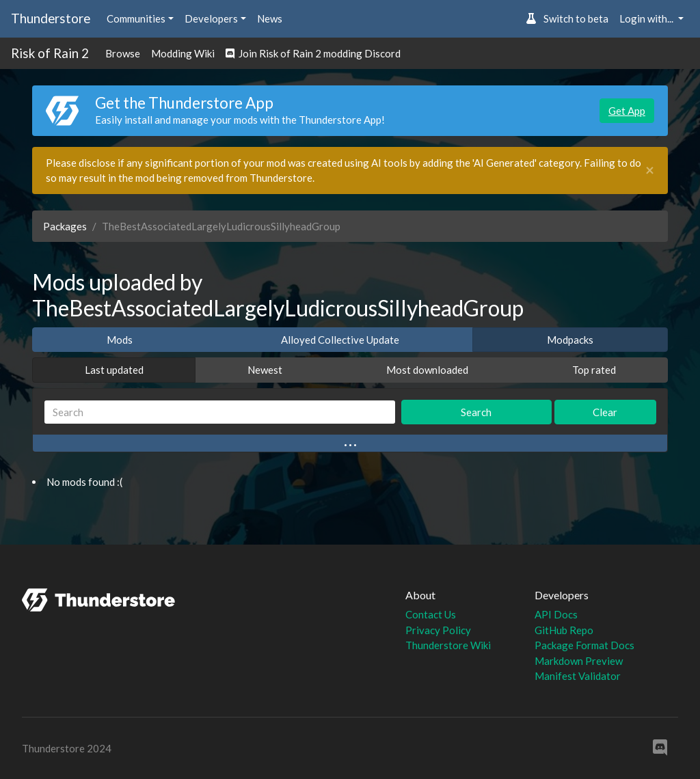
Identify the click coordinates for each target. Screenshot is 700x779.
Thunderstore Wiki (448, 645)
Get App (627, 111)
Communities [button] (136, 18)
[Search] (220, 412)
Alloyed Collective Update (340, 340)
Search (476, 412)
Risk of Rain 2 (50, 53)
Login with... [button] (647, 18)
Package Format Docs (584, 645)
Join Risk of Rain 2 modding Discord (313, 53)
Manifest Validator (578, 676)
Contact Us (431, 614)
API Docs (556, 614)
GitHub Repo (564, 630)
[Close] (650, 170)
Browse (123, 53)
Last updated (114, 370)
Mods (120, 340)
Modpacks (570, 340)
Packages (65, 226)
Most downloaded (427, 370)
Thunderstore (51, 18)
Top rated (594, 370)
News (270, 18)
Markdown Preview (579, 661)
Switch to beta (567, 18)
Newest (265, 370)
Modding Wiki (183, 53)
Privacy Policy (438, 630)
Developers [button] (211, 18)
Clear (605, 412)
